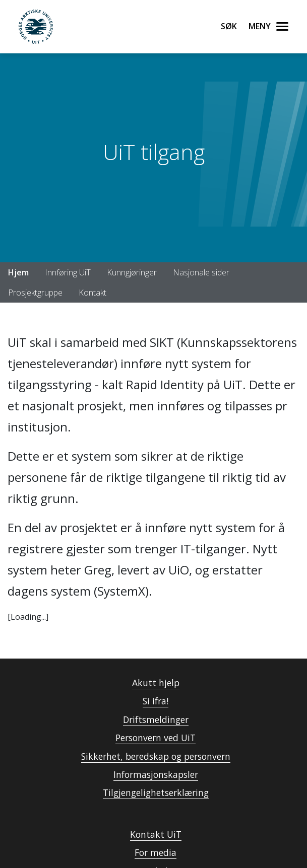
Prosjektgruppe (35, 293)
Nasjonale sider (201, 272)
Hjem (18, 272)
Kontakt (93, 293)
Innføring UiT (68, 272)
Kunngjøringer (132, 272)
